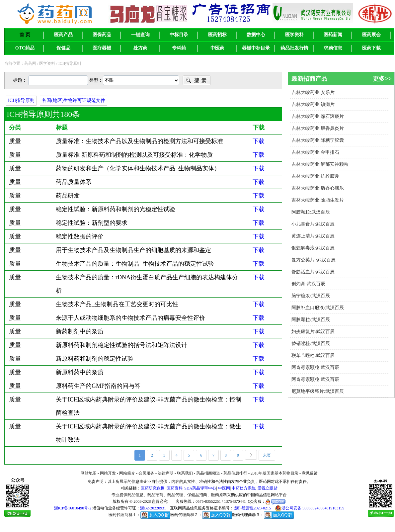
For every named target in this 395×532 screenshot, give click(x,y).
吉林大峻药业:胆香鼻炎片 (318, 128)
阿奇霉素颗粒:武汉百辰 (315, 367)
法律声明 (166, 473)
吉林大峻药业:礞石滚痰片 (318, 116)
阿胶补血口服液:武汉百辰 (318, 308)
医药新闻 (333, 35)
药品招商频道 (208, 473)
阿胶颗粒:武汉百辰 (311, 212)
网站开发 (108, 473)
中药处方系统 (244, 488)
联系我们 (185, 473)
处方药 (140, 48)
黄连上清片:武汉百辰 (313, 236)
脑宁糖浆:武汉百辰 (311, 296)
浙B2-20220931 (153, 508)
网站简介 (127, 473)
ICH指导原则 (21, 100)
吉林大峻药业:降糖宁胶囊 (318, 140)
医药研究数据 (153, 488)
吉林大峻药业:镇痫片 (313, 104)
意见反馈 (310, 473)
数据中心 (256, 35)
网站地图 (89, 473)
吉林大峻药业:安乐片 (313, 92)
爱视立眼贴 (268, 488)
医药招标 (217, 35)
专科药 (179, 48)
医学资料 (294, 35)
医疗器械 (102, 48)
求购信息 (333, 48)
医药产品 (63, 35)
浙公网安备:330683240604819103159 (310, 508)
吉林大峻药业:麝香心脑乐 (318, 188)
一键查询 (140, 35)
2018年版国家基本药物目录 (275, 473)
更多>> (382, 79)
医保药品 (102, 35)
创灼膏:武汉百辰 (308, 284)
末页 (269, 456)
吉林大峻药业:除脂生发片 (318, 200)
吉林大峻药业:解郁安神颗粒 (320, 164)
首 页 (25, 35)
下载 (259, 141)
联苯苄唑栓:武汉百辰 (313, 355)
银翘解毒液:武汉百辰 (313, 248)
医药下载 (371, 48)
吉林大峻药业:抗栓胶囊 (318, 176)
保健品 (63, 48)
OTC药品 (25, 48)
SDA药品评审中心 (200, 488)
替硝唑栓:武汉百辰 (311, 344)
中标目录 (179, 35)
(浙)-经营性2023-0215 (252, 508)
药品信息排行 (235, 473)
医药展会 (371, 35)
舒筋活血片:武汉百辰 (313, 272)
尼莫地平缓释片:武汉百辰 (318, 391)
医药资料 (175, 488)
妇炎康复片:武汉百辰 (313, 332)
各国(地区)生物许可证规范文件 (74, 100)
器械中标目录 (256, 48)
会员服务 (146, 473)
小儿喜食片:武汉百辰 (313, 224)
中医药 (217, 48)
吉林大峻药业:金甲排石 (315, 152)
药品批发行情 (294, 48)
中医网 (224, 488)
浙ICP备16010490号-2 (73, 508)
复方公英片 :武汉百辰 (314, 260)
